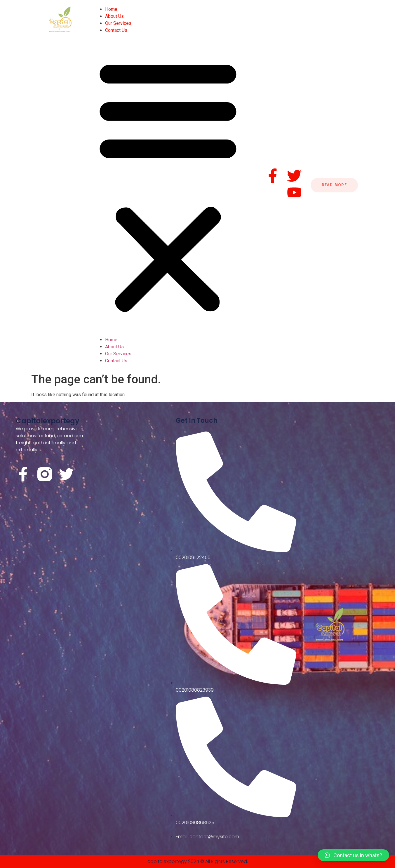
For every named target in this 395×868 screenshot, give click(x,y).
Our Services (118, 23)
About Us (114, 16)
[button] (168, 185)
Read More (334, 185)
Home (111, 9)
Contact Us (116, 30)
